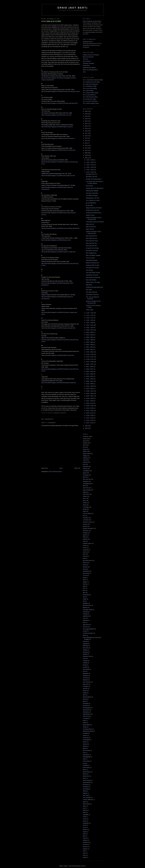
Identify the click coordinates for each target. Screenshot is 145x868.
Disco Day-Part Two (91, 243)
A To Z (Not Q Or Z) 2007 (51, 21)
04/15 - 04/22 (90, 389)
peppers (85, 849)
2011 (86, 148)
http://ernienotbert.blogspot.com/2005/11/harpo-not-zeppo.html (58, 252)
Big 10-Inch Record (88, 57)
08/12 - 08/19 (90, 347)
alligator (85, 582)
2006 (86, 426)
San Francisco (87, 682)
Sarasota (85, 652)
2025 (86, 114)
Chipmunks (86, 755)
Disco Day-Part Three (92, 241)
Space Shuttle (87, 490)
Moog (84, 578)
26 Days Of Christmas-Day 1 (94, 213)
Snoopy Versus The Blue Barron (95, 188)
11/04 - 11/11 (90, 318)
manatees (86, 686)
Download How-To (88, 42)
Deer (84, 554)
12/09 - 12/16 (90, 167)
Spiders (85, 793)
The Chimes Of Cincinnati (93, 277)
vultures (85, 744)
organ (84, 449)
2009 (86, 153)
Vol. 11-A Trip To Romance (90, 101)
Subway (85, 654)
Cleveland (86, 466)
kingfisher (86, 603)
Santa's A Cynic (90, 215)
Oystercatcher (87, 782)
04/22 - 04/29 (90, 386)
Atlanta (85, 746)
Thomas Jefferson (88, 800)
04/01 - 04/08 (90, 393)
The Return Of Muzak (92, 196)
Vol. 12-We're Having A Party (91, 103)
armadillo (85, 733)
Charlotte (85, 612)
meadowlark (86, 740)
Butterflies (86, 673)
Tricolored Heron (87, 729)
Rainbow (85, 680)
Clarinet (85, 641)
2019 (86, 128)
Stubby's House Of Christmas (91, 55)
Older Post (77, 468)
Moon (84, 477)
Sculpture (86, 481)
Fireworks (86, 518)
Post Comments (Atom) (55, 472)
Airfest (85, 460)
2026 (86, 111)
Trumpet (85, 661)
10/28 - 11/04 (90, 320)
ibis (84, 516)
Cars (84, 753)
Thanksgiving (87, 484)
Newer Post (45, 468)
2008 (86, 155)
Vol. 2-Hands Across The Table (91, 82)
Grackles (85, 765)
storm (84, 855)
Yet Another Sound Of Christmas (95, 222)
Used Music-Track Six (92, 251)
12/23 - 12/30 (90, 162)
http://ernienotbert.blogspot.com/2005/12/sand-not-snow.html (58, 138)
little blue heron (87, 605)
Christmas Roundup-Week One (94, 287)
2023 (86, 119)
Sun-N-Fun (86, 488)
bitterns (85, 810)
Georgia (85, 533)
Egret (84, 701)
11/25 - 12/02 (90, 172)
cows (84, 817)
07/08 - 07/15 (90, 359)
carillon (85, 496)
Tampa (85, 727)
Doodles (85, 443)
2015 (86, 138)
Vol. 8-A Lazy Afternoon (89, 95)
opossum (85, 847)
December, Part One (92, 177)
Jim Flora (85, 59)
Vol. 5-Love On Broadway (90, 88)
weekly (85, 693)
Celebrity (85, 458)
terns (84, 671)
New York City (87, 479)
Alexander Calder (88, 610)
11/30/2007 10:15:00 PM (60, 413)
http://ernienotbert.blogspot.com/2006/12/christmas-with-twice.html (59, 103)
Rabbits (85, 650)
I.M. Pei (85, 575)
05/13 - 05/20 (90, 379)
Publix (85, 723)
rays (84, 851)
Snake (85, 556)
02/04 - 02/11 (90, 413)
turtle (84, 565)
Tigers (85, 802)
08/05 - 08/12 (90, 349)
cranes (85, 819)
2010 (86, 150)
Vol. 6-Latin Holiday (88, 91)
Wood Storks (86, 804)
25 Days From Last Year (92, 210)
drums (85, 825)
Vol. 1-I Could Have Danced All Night (93, 80)
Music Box (86, 648)
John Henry (86, 716)
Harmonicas (86, 573)
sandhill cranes (87, 543)
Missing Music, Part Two (93, 198)
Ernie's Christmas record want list (92, 21)
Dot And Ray (89, 186)
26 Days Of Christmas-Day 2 (94, 179)
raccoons (85, 627)
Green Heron (86, 768)
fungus (85, 832)
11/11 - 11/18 (90, 315)
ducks (85, 569)
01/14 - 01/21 (90, 420)
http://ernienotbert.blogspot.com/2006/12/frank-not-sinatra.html (58, 150)
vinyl (84, 441)
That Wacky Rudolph (92, 260)
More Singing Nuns (91, 253)
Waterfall (85, 620)
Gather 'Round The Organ (93, 282)
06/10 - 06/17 (90, 369)
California (86, 676)
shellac (85, 451)
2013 (86, 143)
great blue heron (87, 561)
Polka (84, 537)
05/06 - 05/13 (90, 381)
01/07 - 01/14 (90, 423)
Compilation (86, 471)
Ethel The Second (91, 227)
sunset (85, 503)
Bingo (84, 748)
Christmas (86, 436)
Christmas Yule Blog (88, 63)
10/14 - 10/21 (90, 325)
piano (84, 501)
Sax (84, 597)
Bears (85, 635)
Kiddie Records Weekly (89, 68)
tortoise (85, 691)
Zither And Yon (90, 224)
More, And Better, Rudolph (93, 255)
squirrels (85, 688)
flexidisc (85, 830)
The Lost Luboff (90, 258)
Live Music (86, 520)
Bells (84, 486)
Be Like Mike (89, 205)
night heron (86, 625)
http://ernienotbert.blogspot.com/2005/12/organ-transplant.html (58, 328)
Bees (84, 593)
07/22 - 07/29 (90, 354)
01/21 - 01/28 (90, 418)
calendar (85, 462)
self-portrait (86, 669)
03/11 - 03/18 (90, 401)
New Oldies (89, 290)
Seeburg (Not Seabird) (92, 191)
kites (84, 622)
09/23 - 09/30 (90, 332)
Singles (85, 456)
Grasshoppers (87, 708)
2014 (86, 141)
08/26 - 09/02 (90, 342)
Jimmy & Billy (90, 310)
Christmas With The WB (92, 265)
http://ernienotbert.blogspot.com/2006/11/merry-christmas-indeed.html (60, 228)
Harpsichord (86, 710)
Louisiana (86, 718)
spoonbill (85, 550)
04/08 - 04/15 (90, 391)
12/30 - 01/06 (90, 160)
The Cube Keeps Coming (93, 273)
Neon (84, 778)
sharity (85, 439)
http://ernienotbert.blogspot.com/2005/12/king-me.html (56, 240)
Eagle (84, 492)
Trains (85, 548)
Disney (85, 699)
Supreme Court (87, 656)
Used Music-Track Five (92, 275)
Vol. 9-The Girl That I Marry (90, 97)
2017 (86, 133)
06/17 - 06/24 (90, 367)
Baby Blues (89, 285)
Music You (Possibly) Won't (90, 70)
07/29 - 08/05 (90, 352)
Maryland (85, 646)
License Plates (87, 513)
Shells (85, 791)
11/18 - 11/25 (90, 313)
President (86, 787)
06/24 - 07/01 (90, 364)
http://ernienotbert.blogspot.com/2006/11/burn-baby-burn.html (58, 176)
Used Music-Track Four (92, 295)
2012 (86, 145)
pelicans (85, 607)
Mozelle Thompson (88, 528)
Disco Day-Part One (91, 246)
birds (84, 445)
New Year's (86, 494)
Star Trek (85, 795)
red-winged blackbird (89, 629)
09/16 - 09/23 (90, 335)
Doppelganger (87, 757)
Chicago (85, 614)
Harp (84, 511)
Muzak (85, 535)
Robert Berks (87, 725)
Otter (84, 721)
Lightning (85, 644)
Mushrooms (86, 776)
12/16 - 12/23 (90, 165)
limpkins (85, 840)
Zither (84, 580)
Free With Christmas (92, 292)
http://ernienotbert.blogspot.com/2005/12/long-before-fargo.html (59, 383)
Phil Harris (86, 785)
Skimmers (86, 684)
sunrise (85, 552)
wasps (85, 857)
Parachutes (86, 595)
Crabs (85, 545)
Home (61, 468)
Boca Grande (87, 750)
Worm (85, 806)
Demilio (85, 526)
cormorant (86, 738)
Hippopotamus (87, 714)
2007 (86, 158)
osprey (85, 563)
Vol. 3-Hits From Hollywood (90, 84)
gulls (84, 836)
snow (84, 853)
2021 (86, 124)
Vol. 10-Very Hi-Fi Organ (90, 99)
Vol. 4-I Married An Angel (90, 86)
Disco (84, 499)
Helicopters (86, 712)
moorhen (85, 844)
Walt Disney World (88, 731)
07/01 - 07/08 (90, 362)
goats (84, 834)
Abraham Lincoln (88, 522)
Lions (84, 618)
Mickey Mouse (87, 772)
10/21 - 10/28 (90, 323)
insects (85, 838)
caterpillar (86, 815)
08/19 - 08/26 (90, 345)
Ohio (84, 464)
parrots (85, 742)
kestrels (85, 584)
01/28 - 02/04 (90, 415)
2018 (86, 131)
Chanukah (86, 475)
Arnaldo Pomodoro (88, 633)
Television (86, 531)
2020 (86, 126)
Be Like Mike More (91, 203)
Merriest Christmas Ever (92, 263)
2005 (86, 428)
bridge (85, 599)
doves (85, 821)
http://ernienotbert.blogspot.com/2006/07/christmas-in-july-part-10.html (61, 91)
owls (84, 541)
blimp (84, 812)
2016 (86, 136)
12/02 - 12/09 (90, 170)
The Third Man (87, 797)
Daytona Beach (87, 697)
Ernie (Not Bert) (73, 8)
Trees (84, 659)
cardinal (85, 663)
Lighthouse (86, 616)
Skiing (85, 509)
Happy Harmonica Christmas (94, 208)
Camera (85, 524)
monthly (85, 667)
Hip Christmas (87, 61)
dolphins (85, 539)
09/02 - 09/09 (90, 340)
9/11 (84, 588)
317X (84, 72)
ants (84, 808)
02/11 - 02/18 (90, 411)
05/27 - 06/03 (90, 374)
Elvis (84, 759)
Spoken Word (87, 454)
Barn (84, 590)
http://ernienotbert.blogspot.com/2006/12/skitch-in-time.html (58, 355)
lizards (85, 665)
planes (85, 473)
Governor (85, 705)
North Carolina (87, 780)
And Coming (89, 270)
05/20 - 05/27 (90, 376)
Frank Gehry (86, 761)
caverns (85, 735)
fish (84, 601)
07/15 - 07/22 (90, 357)
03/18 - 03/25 (90, 398)
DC (84, 447)
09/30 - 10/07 (90, 330)
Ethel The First (90, 229)
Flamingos (86, 703)
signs (84, 586)
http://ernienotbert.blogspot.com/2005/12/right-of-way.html (57, 127)
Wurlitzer (85, 567)
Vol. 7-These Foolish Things (91, 93)
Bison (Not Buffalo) (91, 280)
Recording (86, 789)
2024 (86, 116)
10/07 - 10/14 (90, 327)
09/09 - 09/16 (90, 337)
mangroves (86, 842)
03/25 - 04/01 (90, 396)
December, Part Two (92, 174)
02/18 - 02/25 (90, 408)
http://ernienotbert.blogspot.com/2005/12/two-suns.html (56, 115)
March (85, 770)
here (48, 56)
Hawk (84, 505)
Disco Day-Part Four (92, 238)
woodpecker (86, 571)
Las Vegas (86, 507)
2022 (86, 121)
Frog (84, 763)
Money (85, 774)
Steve (61, 54)
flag (84, 558)
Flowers (85, 469)
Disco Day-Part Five (91, 236)
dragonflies (86, 823)
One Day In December (92, 193)
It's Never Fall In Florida (92, 248)
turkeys (85, 631)
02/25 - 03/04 (90, 406)
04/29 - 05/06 (90, 384)
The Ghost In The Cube (92, 268)
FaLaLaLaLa (86, 65)
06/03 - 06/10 (90, 371)
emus (84, 827)
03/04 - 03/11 (90, 403)
